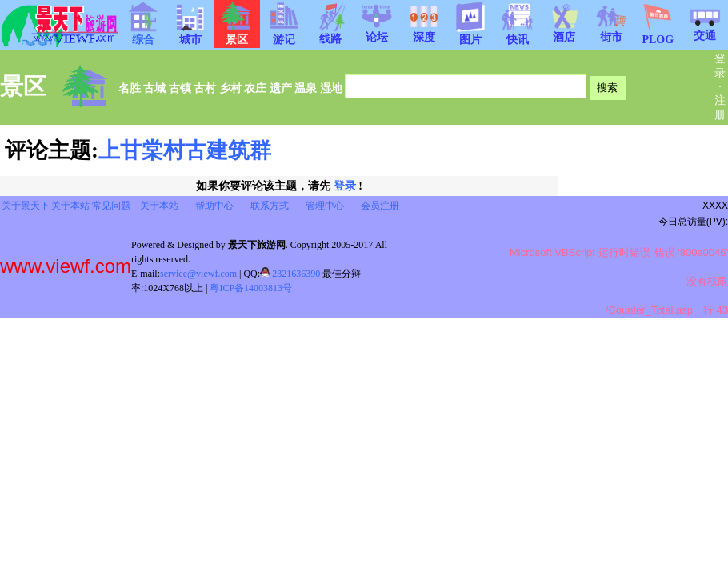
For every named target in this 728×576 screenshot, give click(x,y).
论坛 (377, 32)
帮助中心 (214, 206)
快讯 (518, 34)
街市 (611, 32)
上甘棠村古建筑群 (185, 150)
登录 (345, 186)
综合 (143, 34)
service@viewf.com (198, 274)
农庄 (255, 88)
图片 (470, 34)
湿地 (331, 88)
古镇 (180, 88)
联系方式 (270, 206)
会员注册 (380, 206)
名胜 (130, 88)
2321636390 (290, 274)
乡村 (230, 88)
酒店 (564, 32)
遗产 (281, 88)
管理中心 (325, 206)
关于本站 (70, 206)
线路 (330, 34)
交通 (705, 30)
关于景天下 (26, 206)
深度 (424, 32)
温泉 (306, 88)
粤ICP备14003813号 (251, 288)
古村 (205, 88)
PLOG (658, 35)
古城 (154, 88)
